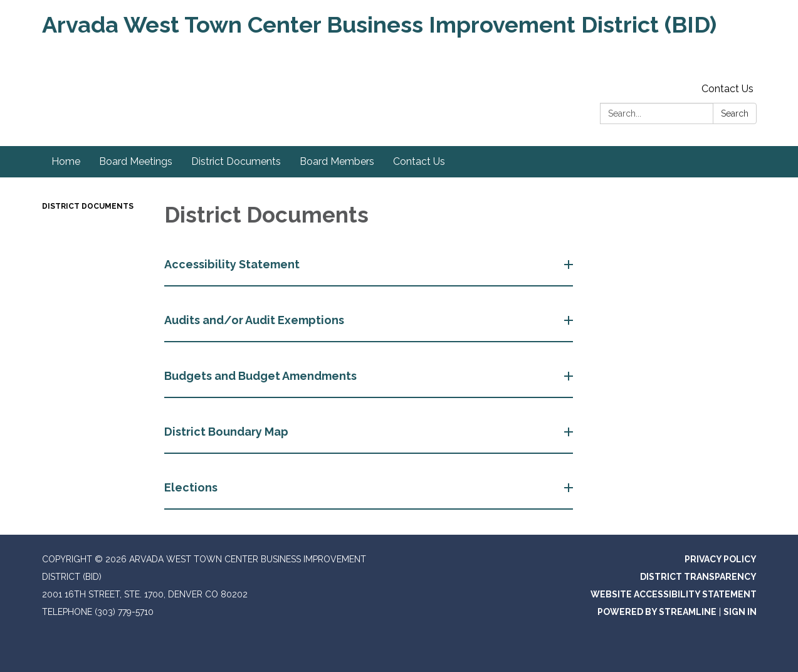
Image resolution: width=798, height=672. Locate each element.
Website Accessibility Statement (674, 594)
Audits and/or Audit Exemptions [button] (255, 320)
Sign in (740, 612)
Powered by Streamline (657, 612)
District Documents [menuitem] (236, 161)
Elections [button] (192, 487)
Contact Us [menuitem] (419, 161)
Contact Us (727, 89)
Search (735, 113)
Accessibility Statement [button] (233, 264)
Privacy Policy (721, 559)
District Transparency (698, 577)
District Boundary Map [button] (228, 432)
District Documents (88, 206)
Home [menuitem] (66, 161)
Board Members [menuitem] (337, 161)
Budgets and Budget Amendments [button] (262, 376)
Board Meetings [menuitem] (136, 161)
